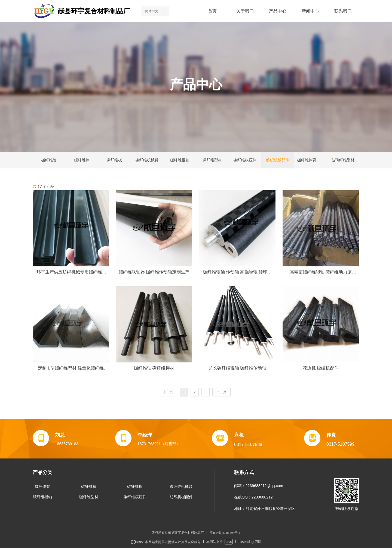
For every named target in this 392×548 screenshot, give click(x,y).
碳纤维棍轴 (180, 160)
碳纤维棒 (82, 160)
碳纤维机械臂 (147, 160)
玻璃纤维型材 (343, 160)
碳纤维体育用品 (311, 160)
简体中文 (152, 11)
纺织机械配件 (278, 160)
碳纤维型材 (212, 160)
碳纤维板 (114, 160)
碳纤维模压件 (245, 160)
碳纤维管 (49, 160)
